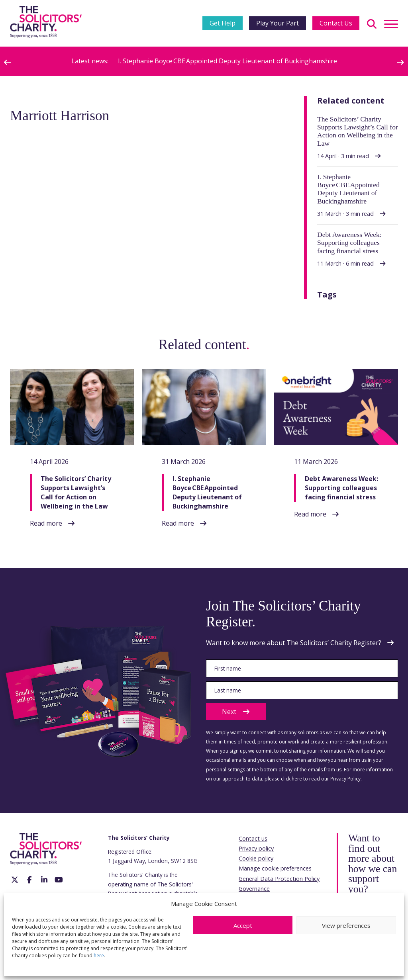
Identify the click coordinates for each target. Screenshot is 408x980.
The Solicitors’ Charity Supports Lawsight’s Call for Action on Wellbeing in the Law (76, 493)
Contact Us (336, 23)
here (99, 956)
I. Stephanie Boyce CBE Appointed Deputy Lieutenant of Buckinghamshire (228, 61)
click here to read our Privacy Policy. (321, 779)
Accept (243, 925)
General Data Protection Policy (279, 879)
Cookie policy (256, 858)
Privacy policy (256, 848)
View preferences (346, 925)
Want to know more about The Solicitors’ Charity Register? (294, 643)
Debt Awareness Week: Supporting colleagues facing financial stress (341, 488)
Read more (46, 523)
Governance (254, 889)
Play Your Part (278, 23)
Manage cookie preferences (275, 868)
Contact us (253, 838)
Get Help (223, 23)
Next (236, 712)
